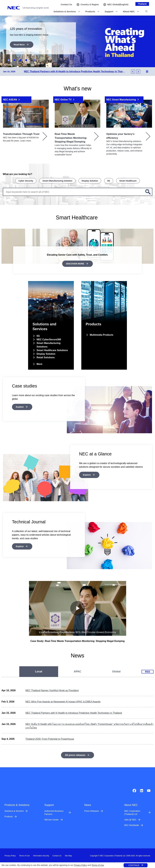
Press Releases (92, 810)
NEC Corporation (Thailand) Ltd (132, 812)
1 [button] (9, 60)
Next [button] (138, 72)
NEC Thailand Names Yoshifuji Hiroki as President (52, 690)
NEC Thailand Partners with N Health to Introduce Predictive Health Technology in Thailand (74, 712)
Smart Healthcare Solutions (52, 350)
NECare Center (52, 819)
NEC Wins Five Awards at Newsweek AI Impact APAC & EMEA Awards (63, 701)
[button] (66, 12)
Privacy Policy (80, 865)
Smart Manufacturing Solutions (49, 344)
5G (109, 180)
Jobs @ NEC (130, 819)
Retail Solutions (46, 357)
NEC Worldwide (132, 825)
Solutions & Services (14, 810)
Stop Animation (34, 60)
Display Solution (90, 180)
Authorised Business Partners (54, 812)
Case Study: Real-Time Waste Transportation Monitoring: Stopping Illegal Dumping (77, 640)
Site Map (68, 855)
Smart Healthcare (128, 180)
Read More (20, 45)
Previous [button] (133, 72)
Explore (20, 406)
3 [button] (20, 60)
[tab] (39, 671)
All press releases (75, 754)
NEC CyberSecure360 (49, 339)
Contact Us (57, 855)
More (39, 363)
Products (9, 816)
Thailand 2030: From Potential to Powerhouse (50, 738)
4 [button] (26, 60)
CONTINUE (134, 865)
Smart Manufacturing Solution (57, 180)
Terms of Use (98, 865)
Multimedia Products (102, 334)
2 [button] (14, 60)
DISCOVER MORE (75, 263)
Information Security (41, 855)
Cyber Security (26, 180)
